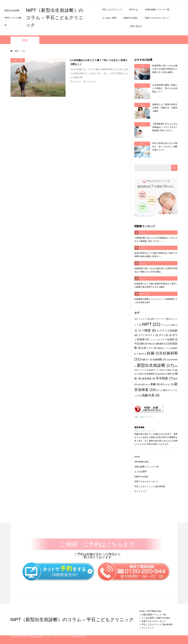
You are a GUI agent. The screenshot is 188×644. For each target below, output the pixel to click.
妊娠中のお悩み (131, 18)
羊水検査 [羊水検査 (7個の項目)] (164, 378)
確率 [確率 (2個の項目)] (171, 374)
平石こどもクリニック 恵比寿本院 (150, 486)
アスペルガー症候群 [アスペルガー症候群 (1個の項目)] (169, 325)
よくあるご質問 (109, 18)
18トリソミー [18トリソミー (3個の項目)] (159, 319)
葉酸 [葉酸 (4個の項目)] (155, 384)
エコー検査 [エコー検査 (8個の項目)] (145, 330)
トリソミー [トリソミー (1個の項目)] (154, 340)
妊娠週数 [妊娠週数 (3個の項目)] (159, 359)
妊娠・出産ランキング (144, 417)
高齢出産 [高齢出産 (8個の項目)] (151, 395)
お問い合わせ (136, 26)
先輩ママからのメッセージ (157, 18)
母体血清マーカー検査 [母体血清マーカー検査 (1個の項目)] (156, 370)
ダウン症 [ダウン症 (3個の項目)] (165, 335)
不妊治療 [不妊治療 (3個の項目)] (141, 344)
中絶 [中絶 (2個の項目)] (151, 344)
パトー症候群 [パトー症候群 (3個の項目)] (169, 339)
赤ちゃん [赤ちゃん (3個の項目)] (167, 384)
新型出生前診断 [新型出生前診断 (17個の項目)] (155, 365)
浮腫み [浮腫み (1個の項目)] (170, 370)
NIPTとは (134, 9)
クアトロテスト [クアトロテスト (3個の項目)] (148, 335)
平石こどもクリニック (112, 9)
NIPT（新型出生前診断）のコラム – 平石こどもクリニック (55, 18)
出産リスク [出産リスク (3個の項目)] (149, 348)
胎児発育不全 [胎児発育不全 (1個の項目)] (144, 385)
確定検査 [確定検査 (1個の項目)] (162, 374)
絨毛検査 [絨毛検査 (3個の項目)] (149, 378)
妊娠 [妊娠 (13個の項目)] (155, 353)
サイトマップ (140, 491)
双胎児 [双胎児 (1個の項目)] (143, 354)
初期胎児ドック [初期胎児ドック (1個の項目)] (164, 348)
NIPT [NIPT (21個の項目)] (151, 324)
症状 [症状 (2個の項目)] (142, 374)
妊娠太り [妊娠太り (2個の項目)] (147, 360)
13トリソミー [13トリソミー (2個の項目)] (142, 319)
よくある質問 (140, 471)
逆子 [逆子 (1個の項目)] (159, 390)
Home (137, 457)
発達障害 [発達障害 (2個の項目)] (152, 374)
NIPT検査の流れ (142, 462)
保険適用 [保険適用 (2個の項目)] (161, 344)
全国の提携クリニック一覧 (157, 9)
